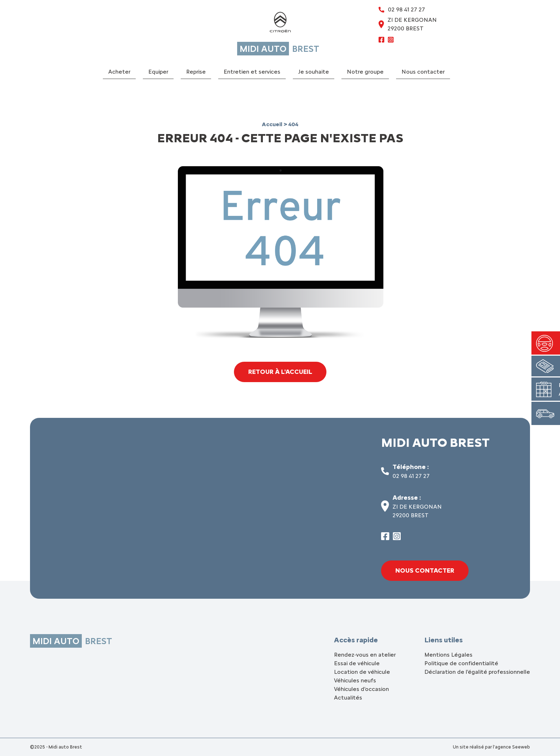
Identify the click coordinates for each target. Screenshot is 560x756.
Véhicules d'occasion (361, 689)
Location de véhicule (362, 672)
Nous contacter (423, 72)
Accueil (273, 124)
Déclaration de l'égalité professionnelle (477, 672)
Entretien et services (252, 72)
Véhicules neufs (355, 680)
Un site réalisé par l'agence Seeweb (491, 747)
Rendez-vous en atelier (365, 655)
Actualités (348, 698)
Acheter (119, 72)
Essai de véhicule (357, 663)
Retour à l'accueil (280, 372)
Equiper (158, 72)
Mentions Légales (448, 655)
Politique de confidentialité (461, 663)
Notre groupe (365, 72)
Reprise (196, 72)
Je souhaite (314, 72)
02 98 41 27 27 (411, 476)
